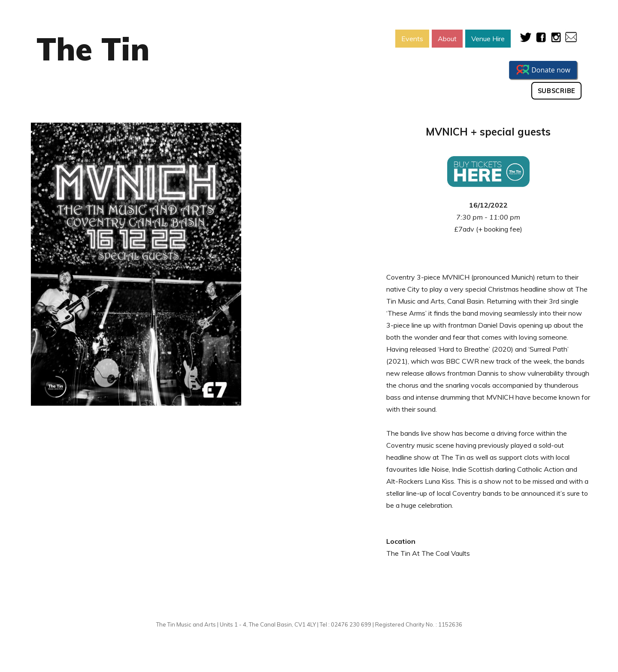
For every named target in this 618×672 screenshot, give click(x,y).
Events (412, 39)
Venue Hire (488, 39)
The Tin (93, 49)
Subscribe (557, 91)
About (447, 39)
